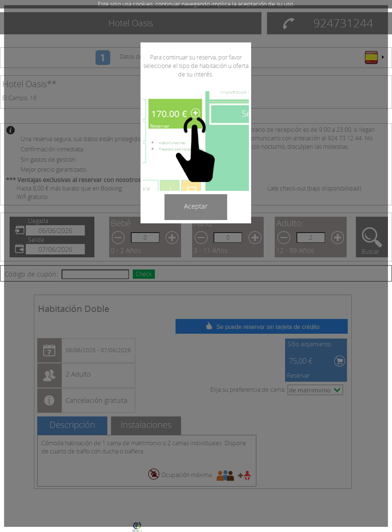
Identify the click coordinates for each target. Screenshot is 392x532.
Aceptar (196, 206)
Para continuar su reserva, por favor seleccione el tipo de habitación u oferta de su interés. (196, 66)
